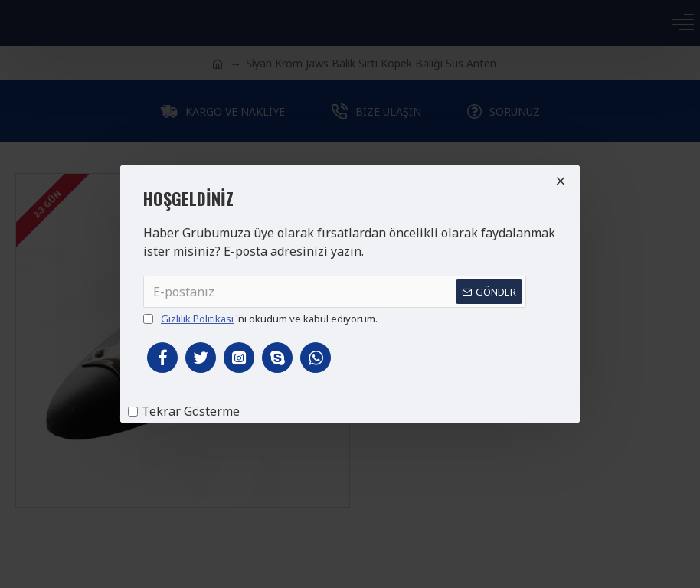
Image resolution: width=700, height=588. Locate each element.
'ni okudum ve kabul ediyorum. (260, 319)
